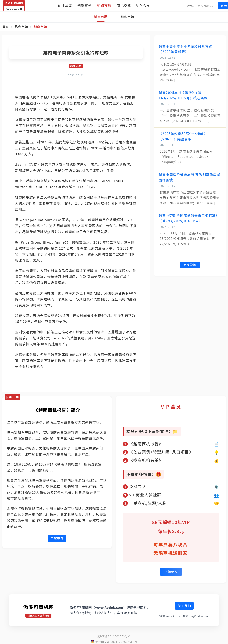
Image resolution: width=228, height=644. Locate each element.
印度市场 (128, 17)
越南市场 (100, 17)
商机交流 (124, 5)
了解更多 (57, 539)
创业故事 (65, 5)
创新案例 (85, 5)
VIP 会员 (143, 5)
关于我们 (184, 605)
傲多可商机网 (38, 606)
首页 (6, 27)
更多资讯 (190, 265)
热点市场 (104, 5)
